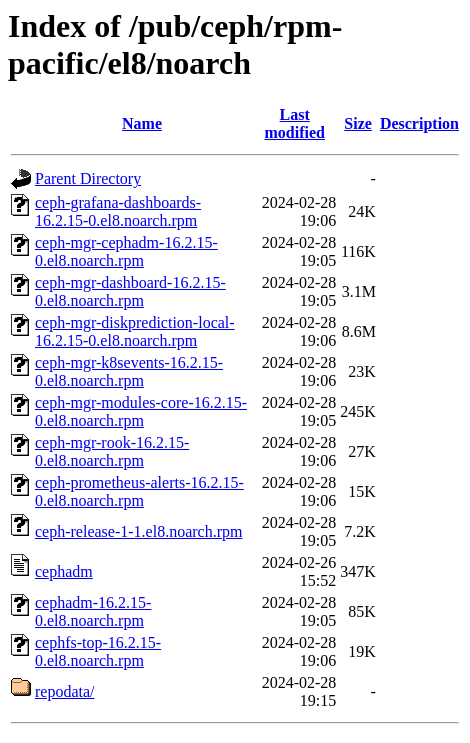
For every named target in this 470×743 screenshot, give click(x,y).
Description (419, 123)
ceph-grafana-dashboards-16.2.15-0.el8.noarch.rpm (118, 211)
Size (358, 123)
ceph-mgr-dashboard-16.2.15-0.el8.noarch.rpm (130, 291)
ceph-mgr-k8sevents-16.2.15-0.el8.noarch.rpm (129, 371)
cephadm (64, 571)
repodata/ (65, 691)
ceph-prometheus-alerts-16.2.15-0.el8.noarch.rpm (139, 491)
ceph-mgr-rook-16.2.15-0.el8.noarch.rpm (112, 451)
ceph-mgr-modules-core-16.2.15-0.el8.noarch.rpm (141, 411)
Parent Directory (88, 178)
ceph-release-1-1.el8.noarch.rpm (138, 531)
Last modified (294, 123)
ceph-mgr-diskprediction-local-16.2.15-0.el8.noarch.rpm (135, 331)
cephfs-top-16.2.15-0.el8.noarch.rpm (98, 651)
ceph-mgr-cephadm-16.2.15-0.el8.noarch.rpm (126, 251)
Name (142, 123)
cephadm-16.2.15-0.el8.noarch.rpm (93, 611)
